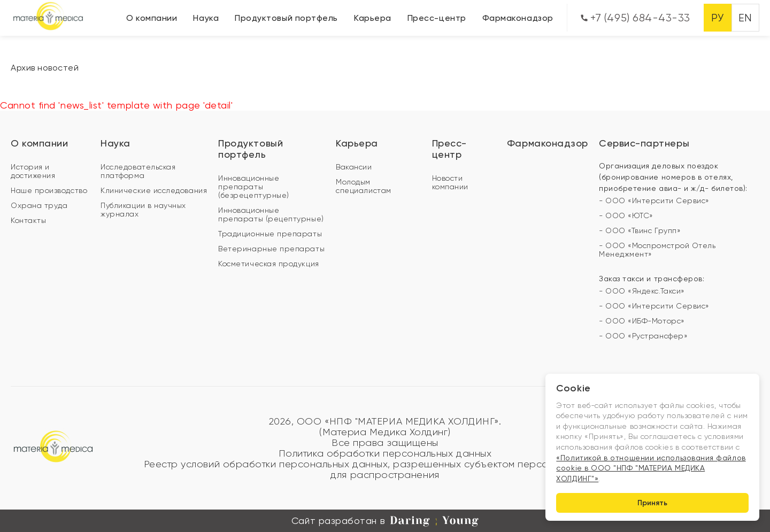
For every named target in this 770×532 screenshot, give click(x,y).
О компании (152, 18)
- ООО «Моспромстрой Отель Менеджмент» (657, 250)
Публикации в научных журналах (143, 210)
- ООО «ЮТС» (626, 215)
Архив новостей (45, 68)
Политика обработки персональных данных (385, 453)
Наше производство (49, 190)
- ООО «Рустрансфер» (643, 336)
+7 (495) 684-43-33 (636, 18)
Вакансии (354, 167)
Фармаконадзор (518, 18)
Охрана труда (39, 205)
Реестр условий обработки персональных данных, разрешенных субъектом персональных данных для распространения (385, 469)
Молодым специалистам (363, 186)
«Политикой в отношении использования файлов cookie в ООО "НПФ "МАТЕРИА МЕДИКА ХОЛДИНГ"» (651, 468)
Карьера (373, 18)
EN (745, 18)
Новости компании (450, 182)
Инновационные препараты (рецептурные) (271, 214)
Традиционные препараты (270, 234)
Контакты (28, 220)
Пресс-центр (437, 18)
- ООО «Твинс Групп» (640, 230)
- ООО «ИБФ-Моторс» (642, 321)
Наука (206, 18)
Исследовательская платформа (138, 171)
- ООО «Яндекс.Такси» (642, 291)
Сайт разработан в (385, 521)
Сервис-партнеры (644, 143)
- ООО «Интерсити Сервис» (654, 201)
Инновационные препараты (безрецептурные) (254, 187)
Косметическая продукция (268, 264)
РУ (717, 18)
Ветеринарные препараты (271, 249)
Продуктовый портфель (286, 18)
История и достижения (33, 171)
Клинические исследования (154, 190)
